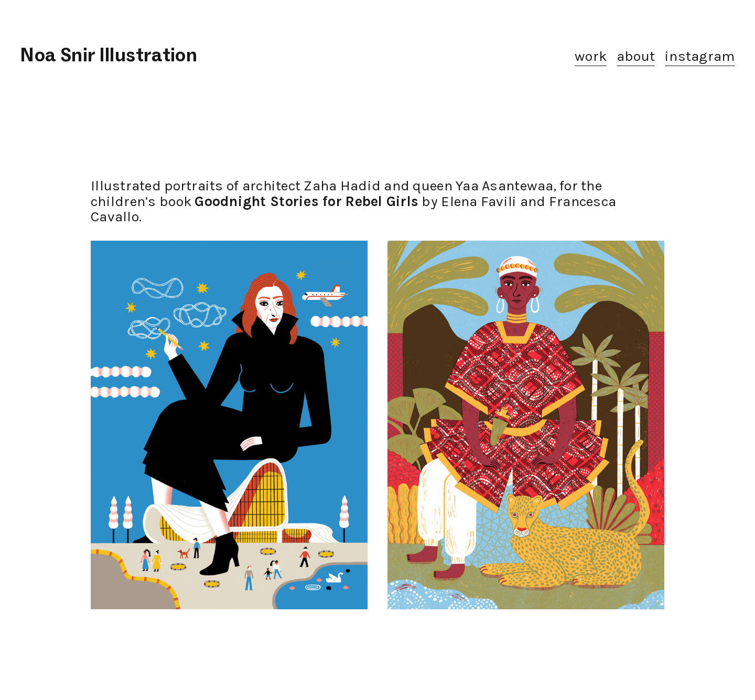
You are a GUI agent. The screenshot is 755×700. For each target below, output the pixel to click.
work (591, 56)
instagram (700, 56)
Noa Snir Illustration (109, 55)
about (636, 56)
